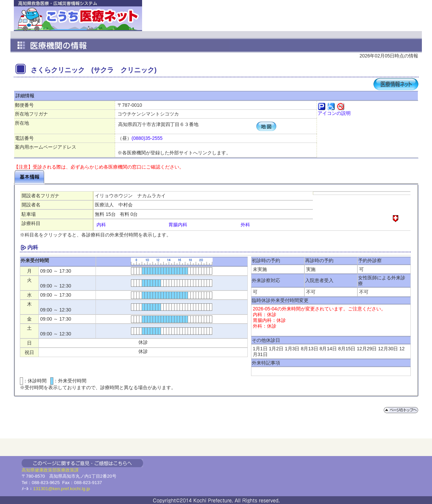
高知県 (28, 470)
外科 (245, 225)
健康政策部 (46, 470)
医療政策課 (68, 470)
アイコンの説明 (334, 113)
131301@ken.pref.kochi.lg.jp (62, 489)
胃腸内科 (178, 225)
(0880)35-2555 (147, 138)
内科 (101, 225)
